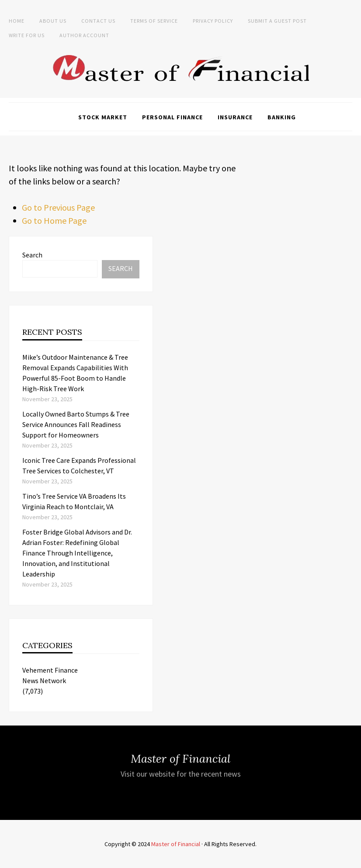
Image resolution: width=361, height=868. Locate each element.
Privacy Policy (213, 21)
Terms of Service (154, 21)
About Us (53, 21)
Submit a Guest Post (277, 21)
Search (32, 255)
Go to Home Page (54, 220)
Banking (282, 117)
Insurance (235, 117)
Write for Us (27, 35)
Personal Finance (172, 117)
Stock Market (103, 117)
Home (17, 21)
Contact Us (98, 21)
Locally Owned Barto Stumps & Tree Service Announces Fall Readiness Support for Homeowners (76, 424)
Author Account (84, 35)
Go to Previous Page (58, 207)
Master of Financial (176, 844)
